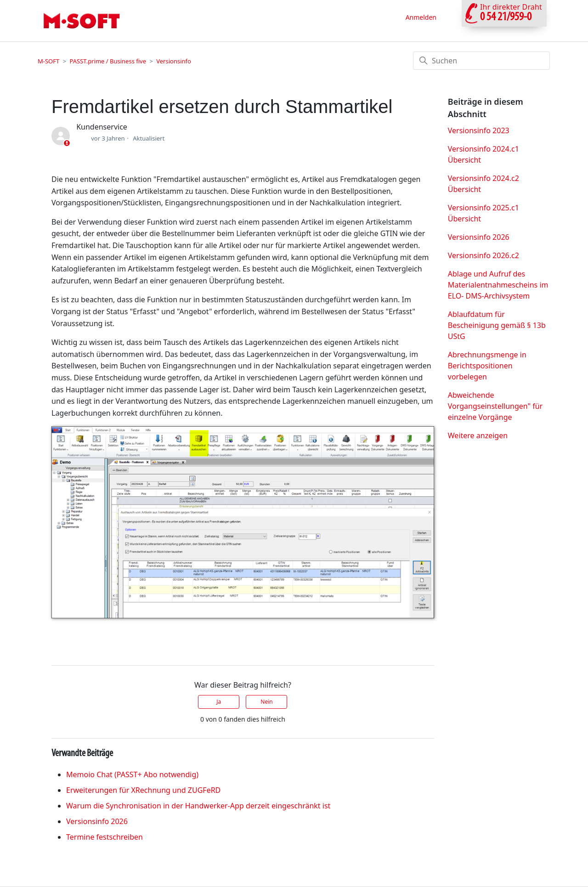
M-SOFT (48, 61)
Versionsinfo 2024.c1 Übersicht (483, 154)
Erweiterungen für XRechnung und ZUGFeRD (143, 790)
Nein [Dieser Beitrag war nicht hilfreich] (266, 702)
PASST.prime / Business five (108, 61)
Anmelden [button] (421, 17)
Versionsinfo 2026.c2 (483, 255)
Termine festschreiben (105, 837)
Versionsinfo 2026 (97, 821)
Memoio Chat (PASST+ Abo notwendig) (132, 774)
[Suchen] (481, 61)
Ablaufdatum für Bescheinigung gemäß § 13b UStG (497, 325)
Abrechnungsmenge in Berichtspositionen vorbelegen (487, 366)
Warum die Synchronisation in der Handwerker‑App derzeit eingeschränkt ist (198, 806)
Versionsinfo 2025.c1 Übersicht (483, 213)
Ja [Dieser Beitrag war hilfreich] (219, 702)
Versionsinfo (174, 61)
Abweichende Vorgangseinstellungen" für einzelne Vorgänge (495, 406)
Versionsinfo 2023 (479, 130)
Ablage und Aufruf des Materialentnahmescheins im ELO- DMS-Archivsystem (498, 285)
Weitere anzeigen (478, 435)
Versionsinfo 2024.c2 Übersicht (483, 184)
